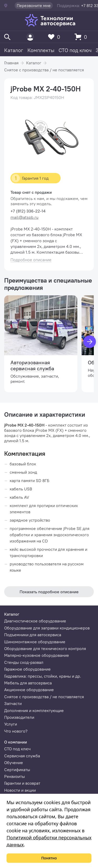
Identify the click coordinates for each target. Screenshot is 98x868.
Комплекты (41, 50)
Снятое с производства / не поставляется (44, 70)
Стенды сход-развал (24, 662)
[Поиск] (7, 37)
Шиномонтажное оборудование (35, 642)
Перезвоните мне (34, 5)
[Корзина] (82, 37)
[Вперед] (90, 342)
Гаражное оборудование (27, 669)
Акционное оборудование (29, 690)
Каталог (14, 50)
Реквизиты (15, 776)
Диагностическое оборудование (35, 621)
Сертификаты (17, 770)
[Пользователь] (30, 37)
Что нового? (16, 731)
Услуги (11, 724)
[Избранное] (55, 37)
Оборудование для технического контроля (45, 648)
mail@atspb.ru (24, 217)
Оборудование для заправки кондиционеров (47, 628)
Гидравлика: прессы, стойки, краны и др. (43, 676)
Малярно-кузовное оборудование (37, 655)
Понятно (49, 858)
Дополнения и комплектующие (34, 710)
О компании (16, 742)
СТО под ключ (75, 50)
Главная (11, 63)
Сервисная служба (22, 756)
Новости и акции (20, 790)
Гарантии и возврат (22, 783)
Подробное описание (31, 260)
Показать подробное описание (49, 592)
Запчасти (13, 703)
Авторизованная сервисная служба (32, 365)
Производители (19, 717)
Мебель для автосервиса (28, 683)
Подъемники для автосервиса (33, 635)
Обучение (14, 763)
